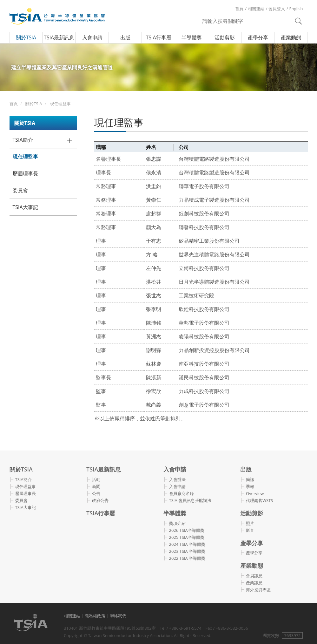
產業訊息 (254, 583)
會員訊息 (254, 576)
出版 (125, 37)
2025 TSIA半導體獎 (187, 537)
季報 (250, 486)
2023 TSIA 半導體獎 (187, 551)
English (296, 9)
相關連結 (256, 9)
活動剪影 (225, 37)
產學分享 (258, 37)
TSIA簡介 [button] (23, 140)
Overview (255, 493)
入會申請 (92, 37)
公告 (96, 493)
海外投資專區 (258, 590)
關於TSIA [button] (25, 123)
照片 (250, 523)
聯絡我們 (118, 616)
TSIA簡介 (23, 479)
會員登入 (277, 9)
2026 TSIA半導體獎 (187, 530)
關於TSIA (26, 37)
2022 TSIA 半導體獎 (187, 558)
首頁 (239, 9)
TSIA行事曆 (158, 37)
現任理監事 (60, 104)
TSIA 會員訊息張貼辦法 (190, 500)
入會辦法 (177, 479)
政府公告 (100, 500)
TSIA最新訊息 (59, 37)
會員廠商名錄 (182, 493)
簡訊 (250, 479)
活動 (96, 479)
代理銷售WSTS (259, 500)
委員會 (20, 190)
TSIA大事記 (25, 207)
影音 (250, 530)
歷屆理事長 (25, 173)
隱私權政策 (95, 616)
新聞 (96, 486)
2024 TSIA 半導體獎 (187, 544)
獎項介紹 (177, 523)
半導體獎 (192, 37)
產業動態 (291, 37)
